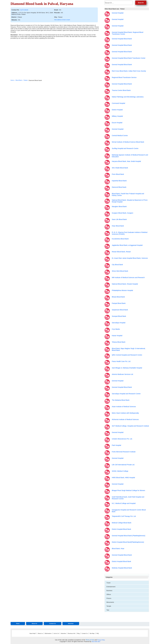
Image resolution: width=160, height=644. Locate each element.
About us (40, 633)
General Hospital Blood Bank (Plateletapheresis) (128, 536)
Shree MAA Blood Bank (120, 271)
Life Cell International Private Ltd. (123, 465)
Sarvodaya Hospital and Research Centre (126, 394)
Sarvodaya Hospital (118, 323)
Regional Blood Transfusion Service (124, 77)
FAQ (98, 633)
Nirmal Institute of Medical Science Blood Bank (128, 142)
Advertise (71, 624)
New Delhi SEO (96, 642)
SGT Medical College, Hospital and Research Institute (130, 426)
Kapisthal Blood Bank (119, 181)
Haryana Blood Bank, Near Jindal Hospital (126, 161)
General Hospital (118, 13)
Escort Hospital (117, 123)
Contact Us (53, 624)
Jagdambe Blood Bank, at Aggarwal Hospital (127, 245)
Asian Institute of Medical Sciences (124, 407)
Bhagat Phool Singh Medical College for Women (128, 490)
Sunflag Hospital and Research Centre (125, 148)
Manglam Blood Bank (119, 207)
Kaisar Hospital (117, 336)
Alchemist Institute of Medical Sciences (125, 419)
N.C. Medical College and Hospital (124, 503)
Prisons (109, 598)
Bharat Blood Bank (118, 297)
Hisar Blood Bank (118, 226)
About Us (34, 624)
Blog (78, 633)
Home (18, 624)
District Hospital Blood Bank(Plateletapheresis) (128, 542)
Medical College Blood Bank (121, 523)
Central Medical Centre (120, 136)
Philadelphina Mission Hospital (122, 290)
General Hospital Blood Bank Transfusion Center (129, 58)
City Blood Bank (117, 265)
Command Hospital (118, 103)
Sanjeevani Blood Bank (120, 310)
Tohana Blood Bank (118, 342)
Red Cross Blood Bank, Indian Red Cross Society (129, 71)
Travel (108, 583)
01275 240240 (24, 10)
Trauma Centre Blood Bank (121, 90)
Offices (109, 594)
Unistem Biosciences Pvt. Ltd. (122, 439)
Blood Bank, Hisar (118, 549)
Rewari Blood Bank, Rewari (121, 252)
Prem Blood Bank (118, 174)
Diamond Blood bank (119, 187)
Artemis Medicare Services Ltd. (123, 374)
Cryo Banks (116, 329)
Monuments (110, 602)
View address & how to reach (62, 20)
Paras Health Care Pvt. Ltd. (121, 361)
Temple (109, 606)
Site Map (92, 633)
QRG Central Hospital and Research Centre (127, 355)
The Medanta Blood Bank (121, 400)
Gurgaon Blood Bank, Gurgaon (122, 213)
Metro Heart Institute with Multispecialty (125, 413)
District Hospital (117, 110)
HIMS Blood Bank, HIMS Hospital (123, 478)
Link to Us (56, 633)
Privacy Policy (101, 640)
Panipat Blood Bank (119, 303)
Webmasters (48, 633)
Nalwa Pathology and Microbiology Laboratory (128, 97)
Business (109, 591)
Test (108, 610)
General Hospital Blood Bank (122, 39)
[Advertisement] (73, 61)
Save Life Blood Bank (119, 219)
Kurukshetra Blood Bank (120, 239)
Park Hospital (116, 445)
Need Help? (33, 633)
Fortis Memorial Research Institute (124, 452)
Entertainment (111, 587)
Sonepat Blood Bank (119, 316)
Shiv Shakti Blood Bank (120, 168)
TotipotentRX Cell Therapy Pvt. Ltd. (124, 516)
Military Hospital (117, 116)
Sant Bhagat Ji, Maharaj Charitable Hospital (127, 368)
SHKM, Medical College (120, 471)
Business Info (72, 633)
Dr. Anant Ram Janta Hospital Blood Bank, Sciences (130, 258)
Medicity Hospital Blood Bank (122, 568)
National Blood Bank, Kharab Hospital (125, 284)
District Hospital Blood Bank (121, 529)
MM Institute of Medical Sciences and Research (128, 277)
